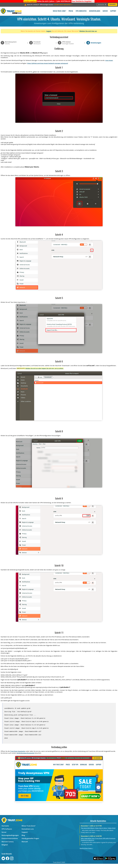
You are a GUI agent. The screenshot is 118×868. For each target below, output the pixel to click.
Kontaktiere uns (28, 833)
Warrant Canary (8, 846)
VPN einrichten (81, 11)
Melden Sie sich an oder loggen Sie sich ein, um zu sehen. (45, 368)
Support (113, 11)
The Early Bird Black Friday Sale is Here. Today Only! (98, 832)
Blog (23, 839)
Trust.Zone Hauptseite (18, 755)
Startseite (5, 830)
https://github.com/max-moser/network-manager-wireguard (48, 63)
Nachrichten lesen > (86, 852)
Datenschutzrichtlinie (10, 843)
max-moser (109, 60)
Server (105, 11)
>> (83, 1)
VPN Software (7, 833)
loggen (49, 31)
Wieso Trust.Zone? (59, 11)
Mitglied (5, 849)
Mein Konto (113, 5)
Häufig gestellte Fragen (30, 843)
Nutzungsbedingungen (10, 839)
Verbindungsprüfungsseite (25, 757)
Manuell (25, 846)
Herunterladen (95, 11)
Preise (71, 11)
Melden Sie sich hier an (88, 31)
